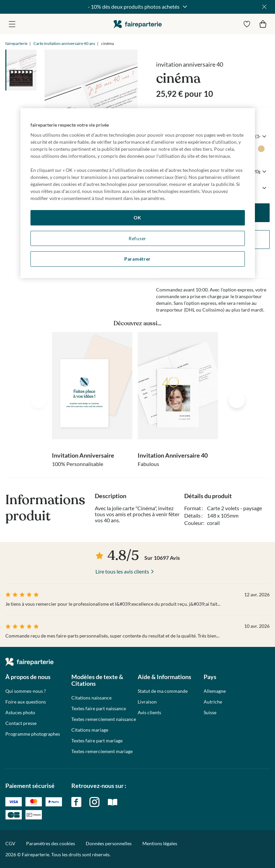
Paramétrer (137, 259)
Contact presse (21, 723)
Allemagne (215, 691)
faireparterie (138, 24)
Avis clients (149, 713)
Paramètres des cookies (51, 844)
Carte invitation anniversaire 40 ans (64, 43)
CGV (10, 843)
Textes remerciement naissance (104, 719)
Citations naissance (91, 698)
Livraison (147, 702)
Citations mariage (90, 730)
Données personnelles (109, 843)
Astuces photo (20, 713)
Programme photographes (33, 734)
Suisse (210, 713)
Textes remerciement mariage (102, 751)
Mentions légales (160, 843)
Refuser (137, 238)
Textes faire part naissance (99, 709)
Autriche (213, 702)
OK (137, 218)
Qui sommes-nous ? (26, 691)
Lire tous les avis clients (122, 571)
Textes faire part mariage (97, 741)
